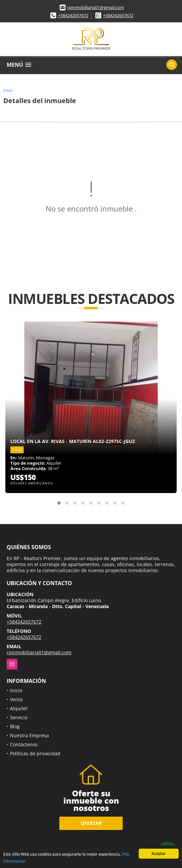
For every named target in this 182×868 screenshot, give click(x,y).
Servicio (19, 717)
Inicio (8, 90)
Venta (16, 699)
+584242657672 (73, 15)
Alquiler (19, 708)
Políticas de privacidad (35, 753)
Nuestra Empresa (29, 735)
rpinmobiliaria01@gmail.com (96, 7)
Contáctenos (24, 744)
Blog (15, 726)
